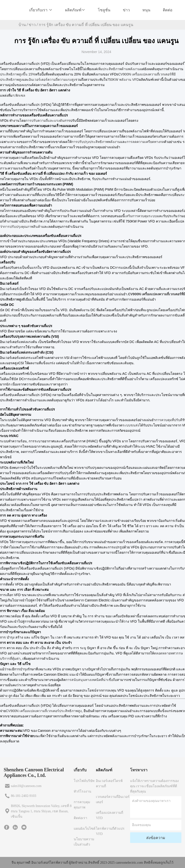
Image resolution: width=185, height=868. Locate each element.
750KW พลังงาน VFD (123, 80)
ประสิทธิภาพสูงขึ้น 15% (18, 74)
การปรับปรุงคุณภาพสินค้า (23, 227)
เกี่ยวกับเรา (41, 10)
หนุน (146, 10)
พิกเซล (20, 95)
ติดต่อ (168, 10)
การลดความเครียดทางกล (145, 142)
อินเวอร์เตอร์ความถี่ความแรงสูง (52, 80)
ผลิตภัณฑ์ (75, 10)
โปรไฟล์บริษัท (84, 781)
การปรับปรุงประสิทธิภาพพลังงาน (96, 142)
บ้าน (22, 25)
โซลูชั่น (104, 10)
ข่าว (126, 10)
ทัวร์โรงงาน (83, 791)
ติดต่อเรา (80, 818)
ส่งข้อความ (156, 838)
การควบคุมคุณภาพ (82, 805)
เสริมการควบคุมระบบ (141, 216)
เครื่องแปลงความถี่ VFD (109, 815)
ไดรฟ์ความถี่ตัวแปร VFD (110, 831)
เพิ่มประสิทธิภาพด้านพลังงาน (119, 69)
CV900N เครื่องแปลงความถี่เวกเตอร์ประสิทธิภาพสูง (44, 711)
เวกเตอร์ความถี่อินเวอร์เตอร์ (113, 799)
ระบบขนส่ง (131, 425)
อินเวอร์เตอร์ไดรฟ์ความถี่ (109, 784)
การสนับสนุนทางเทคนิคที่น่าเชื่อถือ (91, 680)
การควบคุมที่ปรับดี (169, 420)
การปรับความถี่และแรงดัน (45, 121)
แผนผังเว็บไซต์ (85, 829)
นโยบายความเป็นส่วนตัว (84, 842)
